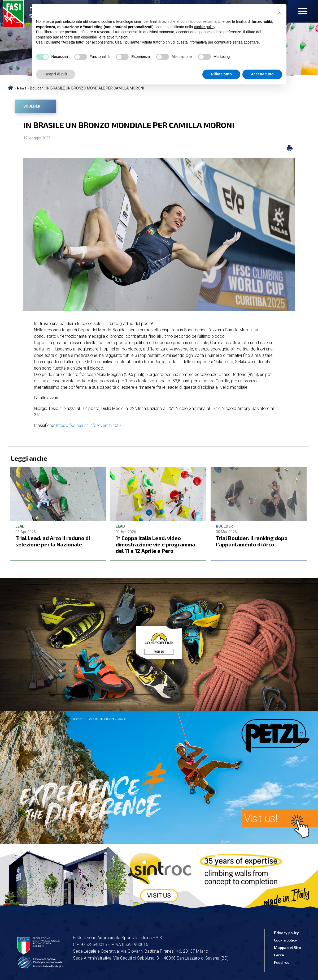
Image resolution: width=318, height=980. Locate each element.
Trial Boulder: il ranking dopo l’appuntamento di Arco (252, 541)
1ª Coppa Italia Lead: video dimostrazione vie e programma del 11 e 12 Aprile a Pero (155, 544)
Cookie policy (286, 940)
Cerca (279, 955)
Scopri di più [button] (56, 74)
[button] (280, 13)
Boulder (32, 106)
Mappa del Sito (287, 947)
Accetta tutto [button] (262, 74)
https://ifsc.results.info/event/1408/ (89, 425)
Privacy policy (286, 933)
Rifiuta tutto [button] (221, 74)
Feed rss (282, 962)
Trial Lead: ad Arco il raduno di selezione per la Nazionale (53, 541)
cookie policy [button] (204, 27)
